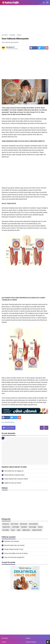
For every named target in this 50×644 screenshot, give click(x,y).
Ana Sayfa (5, 638)
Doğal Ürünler (6, 527)
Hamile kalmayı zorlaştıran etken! (14, 475)
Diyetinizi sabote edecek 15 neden (14, 467)
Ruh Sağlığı (6, 530)
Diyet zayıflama (33, 524)
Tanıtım (4, 642)
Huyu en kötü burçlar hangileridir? (14, 557)
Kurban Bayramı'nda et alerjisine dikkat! (16, 479)
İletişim (28, 638)
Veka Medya (10, 47)
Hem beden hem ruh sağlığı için (14, 471)
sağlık (19, 530)
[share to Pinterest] (47, 48)
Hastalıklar (7, 422)
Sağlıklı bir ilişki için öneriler (13, 483)
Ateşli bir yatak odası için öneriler (14, 545)
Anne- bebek (14, 524)
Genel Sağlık (16, 527)
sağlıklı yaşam (26, 530)
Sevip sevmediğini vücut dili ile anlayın (16, 553)
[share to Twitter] (41, 48)
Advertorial (6, 524)
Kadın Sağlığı (32, 527)
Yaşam (13, 530)
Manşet (12, 422)
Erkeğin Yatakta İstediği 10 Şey (14, 549)
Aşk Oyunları (24, 524)
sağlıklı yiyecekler (37, 530)
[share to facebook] (34, 48)
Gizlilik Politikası (31, 642)
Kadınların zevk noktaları (12, 541)
